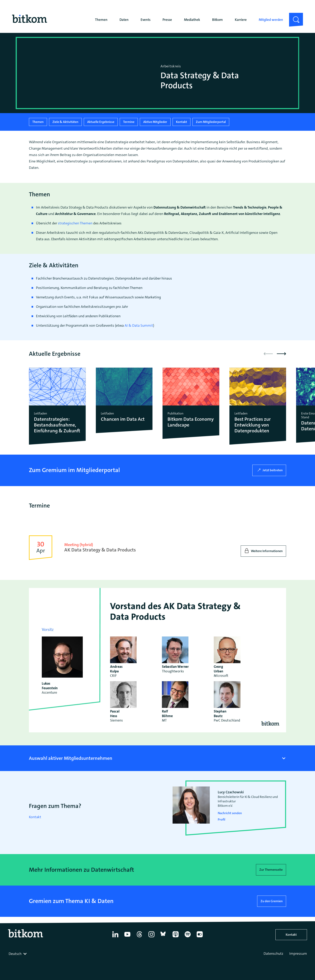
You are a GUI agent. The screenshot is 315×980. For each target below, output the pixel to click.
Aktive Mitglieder (155, 122)
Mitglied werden (271, 20)
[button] (281, 354)
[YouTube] (127, 937)
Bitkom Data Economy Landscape (191, 422)
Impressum (298, 954)
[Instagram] (151, 937)
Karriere (241, 20)
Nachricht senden (230, 813)
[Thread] (139, 937)
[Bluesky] (164, 937)
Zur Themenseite (271, 870)
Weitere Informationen (267, 551)
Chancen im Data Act (123, 419)
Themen (101, 20)
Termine (129, 122)
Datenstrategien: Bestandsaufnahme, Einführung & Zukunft (57, 425)
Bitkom (217, 20)
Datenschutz (273, 954)
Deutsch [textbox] (15, 954)
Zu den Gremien (272, 901)
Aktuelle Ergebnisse (101, 122)
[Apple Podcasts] (176, 937)
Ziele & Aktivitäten (65, 122)
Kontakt (182, 122)
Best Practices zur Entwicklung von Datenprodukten (253, 425)
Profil (221, 819)
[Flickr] (200, 937)
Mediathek (192, 20)
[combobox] (18, 954)
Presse (167, 20)
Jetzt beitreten (273, 470)
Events (146, 20)
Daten (124, 20)
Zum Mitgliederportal (211, 122)
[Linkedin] (115, 937)
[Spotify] (188, 937)
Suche (294, 16)
